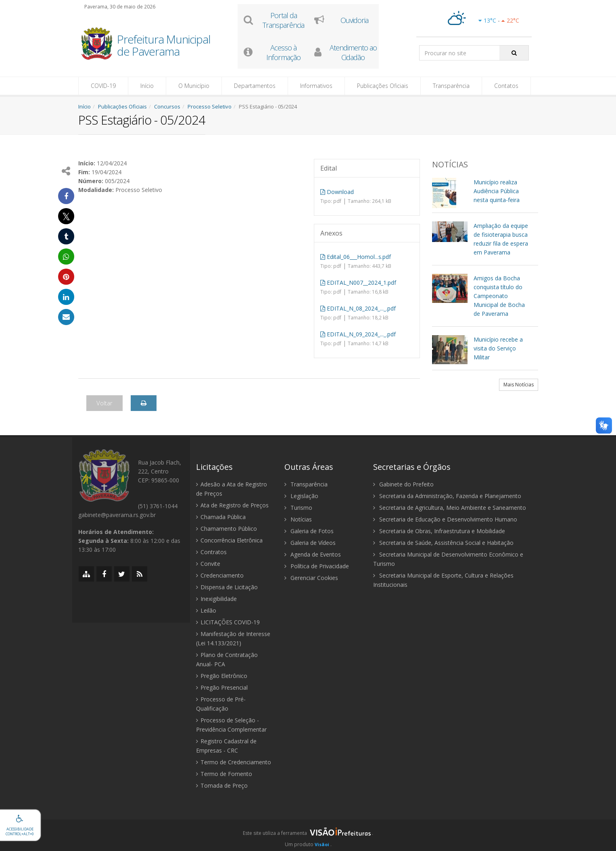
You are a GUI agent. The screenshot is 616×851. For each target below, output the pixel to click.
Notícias (298, 519)
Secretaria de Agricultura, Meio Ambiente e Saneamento (450, 508)
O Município (194, 86)
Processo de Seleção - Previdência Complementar (231, 725)
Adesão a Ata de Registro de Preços (232, 489)
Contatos (506, 86)
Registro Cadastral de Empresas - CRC (226, 746)
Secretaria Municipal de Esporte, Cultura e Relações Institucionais (443, 580)
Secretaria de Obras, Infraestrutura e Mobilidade (439, 531)
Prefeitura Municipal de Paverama (164, 46)
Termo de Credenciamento (234, 762)
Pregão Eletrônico (222, 676)
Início (147, 86)
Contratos (211, 552)
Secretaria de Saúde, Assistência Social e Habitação (443, 543)
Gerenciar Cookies (311, 578)
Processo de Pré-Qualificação (221, 704)
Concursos (167, 106)
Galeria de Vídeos (310, 543)
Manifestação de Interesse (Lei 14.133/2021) (233, 638)
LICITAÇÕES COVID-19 (228, 622)
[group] (308, 835)
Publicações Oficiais (383, 86)
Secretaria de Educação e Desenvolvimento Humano (445, 519)
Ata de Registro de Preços (232, 505)
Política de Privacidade (317, 566)
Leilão (206, 610)
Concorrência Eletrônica (229, 540)
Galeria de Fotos (309, 531)
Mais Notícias (519, 385)
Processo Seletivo (210, 106)
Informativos (316, 86)
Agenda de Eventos (313, 554)
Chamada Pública (221, 517)
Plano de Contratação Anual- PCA (227, 659)
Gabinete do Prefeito (403, 484)
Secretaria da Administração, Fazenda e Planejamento (447, 496)
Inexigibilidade (216, 599)
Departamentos (255, 86)
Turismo (298, 508)
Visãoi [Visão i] (322, 844)
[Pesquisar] (514, 53)
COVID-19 (103, 86)
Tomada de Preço (222, 785)
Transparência (451, 86)
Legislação (301, 496)
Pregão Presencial (222, 687)
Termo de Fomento (224, 774)
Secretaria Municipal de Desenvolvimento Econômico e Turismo (448, 559)
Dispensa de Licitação (227, 587)
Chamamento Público (227, 529)
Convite (208, 564)
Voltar (104, 403)
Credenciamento (220, 575)
